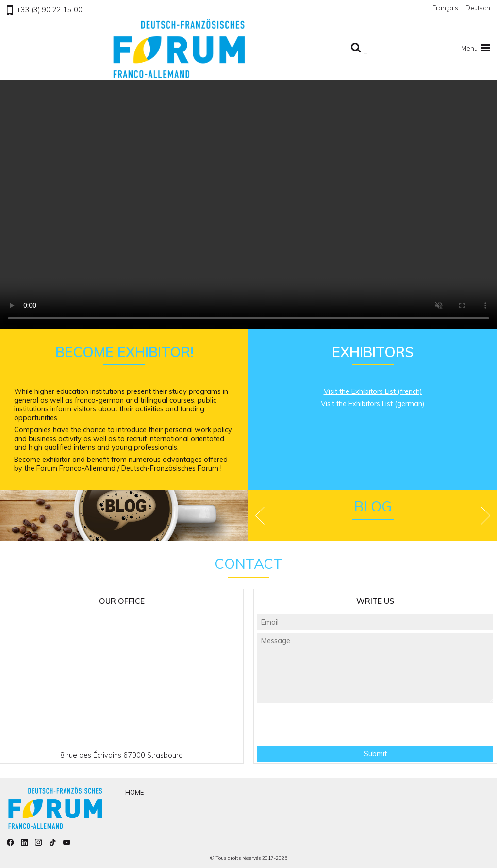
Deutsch (478, 8)
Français (445, 8)
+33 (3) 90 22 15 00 (44, 10)
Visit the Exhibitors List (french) (373, 391)
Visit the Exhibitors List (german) (373, 404)
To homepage (179, 49)
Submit (375, 754)
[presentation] (375, 724)
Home (134, 792)
